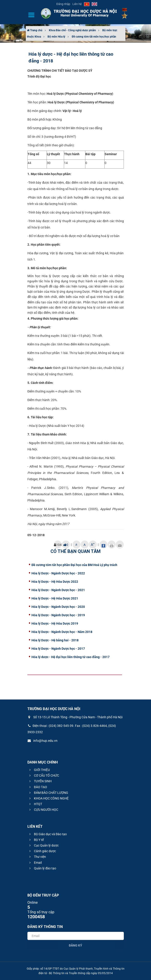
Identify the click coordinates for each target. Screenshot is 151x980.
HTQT (35, 804)
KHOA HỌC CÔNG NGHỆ (48, 798)
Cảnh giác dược (42, 851)
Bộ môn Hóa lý (56, 37)
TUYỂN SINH (40, 781)
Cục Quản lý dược (43, 845)
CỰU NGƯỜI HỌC (43, 810)
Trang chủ (35, 30)
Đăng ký (75, 945)
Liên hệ (77, 4)
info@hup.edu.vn (42, 741)
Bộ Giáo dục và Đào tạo (47, 834)
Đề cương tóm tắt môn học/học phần (94, 37)
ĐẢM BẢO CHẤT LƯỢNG (48, 793)
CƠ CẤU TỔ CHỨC (44, 775)
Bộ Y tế (36, 840)
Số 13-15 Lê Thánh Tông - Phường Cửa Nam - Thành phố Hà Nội (75, 717)
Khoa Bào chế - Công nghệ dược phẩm (72, 30)
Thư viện (37, 857)
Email (35, 863)
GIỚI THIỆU (39, 770)
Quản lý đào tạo (42, 868)
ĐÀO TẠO (38, 787)
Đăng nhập (63, 4)
